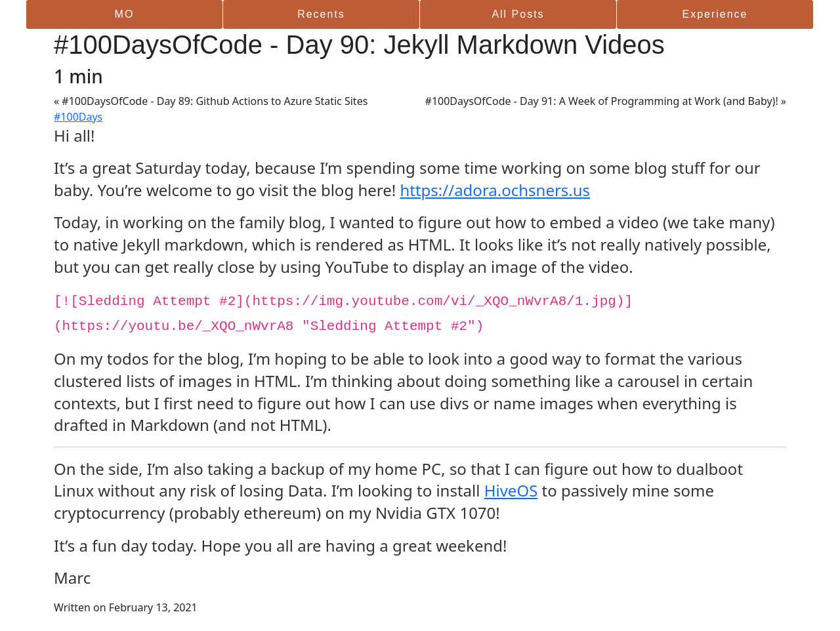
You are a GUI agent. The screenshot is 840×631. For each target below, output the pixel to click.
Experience (715, 14)
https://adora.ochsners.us (495, 190)
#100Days (78, 117)
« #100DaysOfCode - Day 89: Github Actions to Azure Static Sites (211, 101)
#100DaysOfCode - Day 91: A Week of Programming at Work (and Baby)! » (606, 101)
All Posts (518, 14)
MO (125, 14)
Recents (321, 14)
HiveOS (511, 490)
